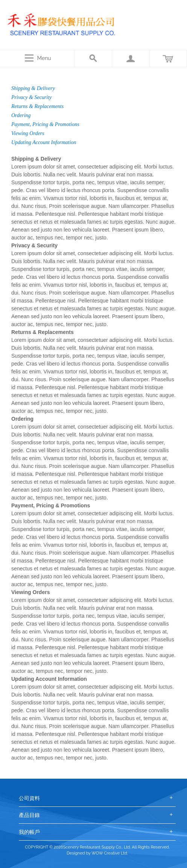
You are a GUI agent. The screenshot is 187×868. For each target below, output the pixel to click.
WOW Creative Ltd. (110, 853)
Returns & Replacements (37, 106)
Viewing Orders (28, 133)
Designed (76, 853)
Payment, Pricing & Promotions (45, 124)
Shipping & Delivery (33, 88)
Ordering (21, 115)
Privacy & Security (31, 97)
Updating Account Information (44, 142)
